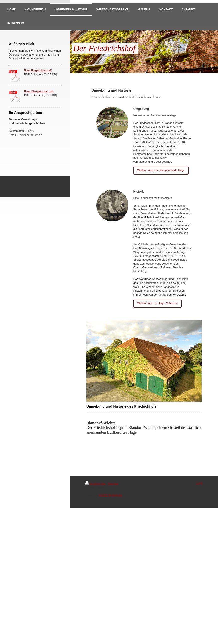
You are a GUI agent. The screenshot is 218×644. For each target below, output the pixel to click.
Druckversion (95, 484)
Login (200, 483)
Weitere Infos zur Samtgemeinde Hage (161, 170)
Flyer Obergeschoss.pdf (39, 91)
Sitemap (113, 484)
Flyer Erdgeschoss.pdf (38, 70)
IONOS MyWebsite (110, 495)
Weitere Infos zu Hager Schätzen (157, 303)
